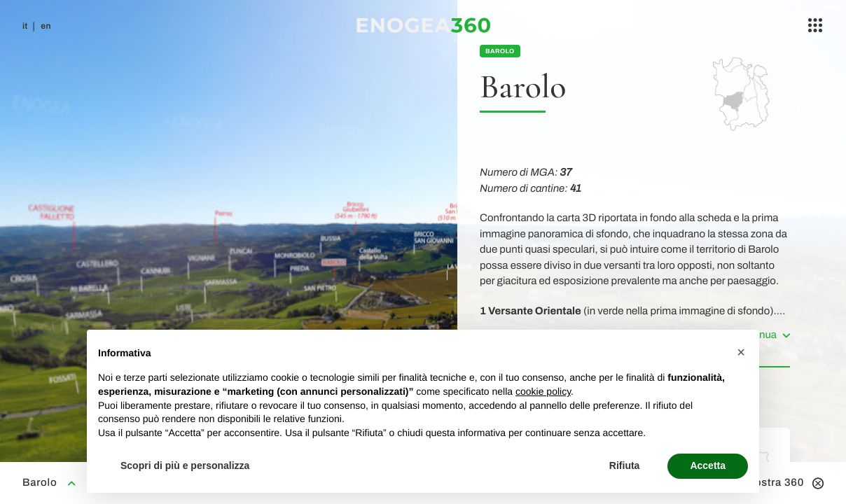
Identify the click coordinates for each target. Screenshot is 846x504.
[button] (741, 352)
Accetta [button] (708, 465)
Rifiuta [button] (625, 465)
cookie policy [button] (543, 391)
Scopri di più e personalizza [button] (185, 465)
